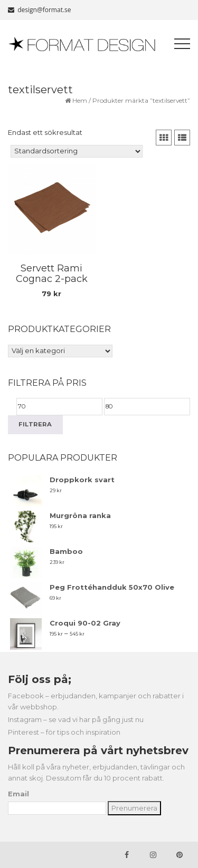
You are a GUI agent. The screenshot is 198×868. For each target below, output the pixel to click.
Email (18, 794)
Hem (80, 100)
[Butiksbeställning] (77, 151)
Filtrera (35, 424)
